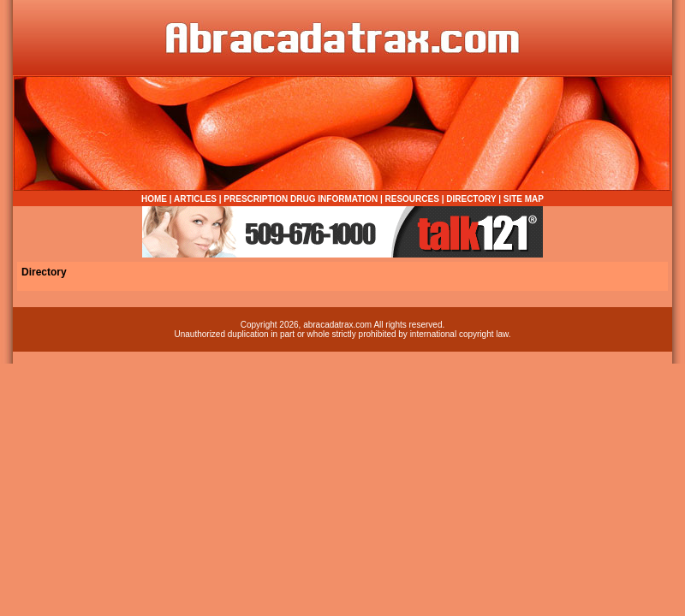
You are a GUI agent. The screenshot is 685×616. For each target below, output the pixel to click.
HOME (154, 199)
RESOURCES (412, 199)
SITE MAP (524, 199)
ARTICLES (195, 199)
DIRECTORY (471, 199)
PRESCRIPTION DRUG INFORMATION (301, 199)
